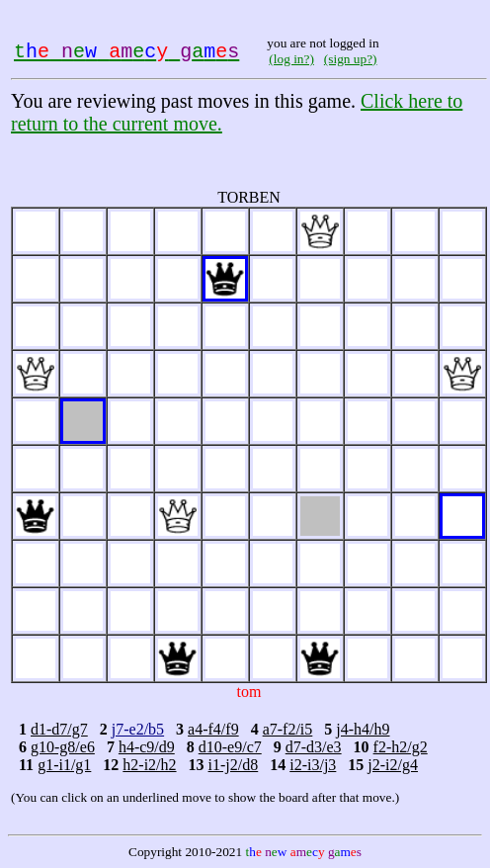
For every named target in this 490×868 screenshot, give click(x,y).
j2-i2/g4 (393, 765)
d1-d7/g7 (59, 729)
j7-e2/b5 (138, 729)
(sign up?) (351, 59)
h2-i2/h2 (149, 765)
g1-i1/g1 (64, 765)
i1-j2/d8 (234, 765)
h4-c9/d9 (147, 747)
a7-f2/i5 (288, 729)
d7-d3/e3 (314, 747)
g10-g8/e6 (63, 747)
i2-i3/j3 (313, 765)
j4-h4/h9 (363, 729)
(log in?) (291, 59)
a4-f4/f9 (213, 729)
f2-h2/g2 (401, 747)
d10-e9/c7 (230, 747)
